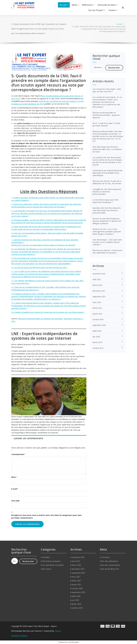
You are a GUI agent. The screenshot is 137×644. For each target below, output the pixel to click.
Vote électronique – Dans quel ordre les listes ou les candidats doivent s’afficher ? (107, 242)
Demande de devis (107, 5)
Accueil (63, 5)
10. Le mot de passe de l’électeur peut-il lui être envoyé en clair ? (39, 267)
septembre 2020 (99, 325)
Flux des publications (110, 561)
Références (87, 5)
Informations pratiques (51, 561)
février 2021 (97, 308)
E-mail (15, 489)
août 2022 (97, 279)
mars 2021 (97, 302)
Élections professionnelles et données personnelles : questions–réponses (107, 115)
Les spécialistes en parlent (53, 565)
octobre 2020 (98, 319)
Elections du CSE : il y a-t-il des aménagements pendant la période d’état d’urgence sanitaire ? (107, 232)
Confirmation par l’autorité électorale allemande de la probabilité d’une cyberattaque (108, 173)
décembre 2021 (99, 291)
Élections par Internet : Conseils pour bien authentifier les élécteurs (107, 252)
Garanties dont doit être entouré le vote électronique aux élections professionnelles (107, 210)
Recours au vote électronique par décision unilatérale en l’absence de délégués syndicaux (107, 221)
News (74, 5)
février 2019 (97, 342)
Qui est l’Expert (96, 10)
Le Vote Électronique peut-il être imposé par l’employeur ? (106, 201)
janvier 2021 (98, 314)
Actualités (46, 557)
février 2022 (97, 285)
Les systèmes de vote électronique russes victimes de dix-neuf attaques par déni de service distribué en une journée (107, 161)
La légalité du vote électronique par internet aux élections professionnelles (107, 192)
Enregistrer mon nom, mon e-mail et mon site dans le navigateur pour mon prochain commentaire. (46, 516)
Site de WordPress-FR (110, 569)
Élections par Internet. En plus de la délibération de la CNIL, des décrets (107, 182)
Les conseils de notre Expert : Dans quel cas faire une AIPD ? (107, 90)
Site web (15, 501)
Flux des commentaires (111, 565)
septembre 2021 (99, 297)
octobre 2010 (98, 348)
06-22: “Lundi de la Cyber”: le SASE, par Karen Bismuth (107, 124)
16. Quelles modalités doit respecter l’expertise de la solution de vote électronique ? (48, 312)
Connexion (106, 557)
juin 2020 (96, 337)
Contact (112, 10)
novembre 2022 (99, 274)
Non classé (47, 569)
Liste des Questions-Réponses (49, 191)
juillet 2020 (97, 331)
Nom (14, 477)
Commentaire (18, 454)
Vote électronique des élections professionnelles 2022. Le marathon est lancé (107, 149)
